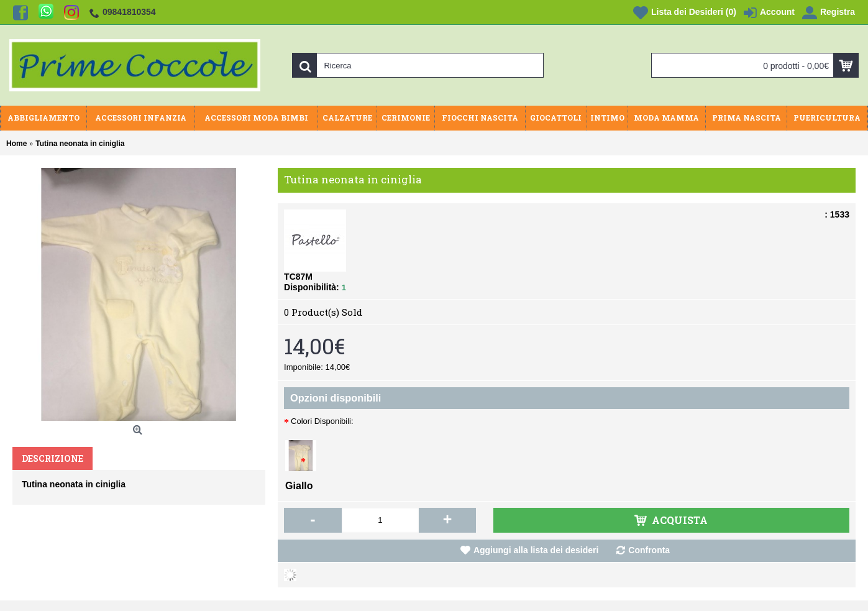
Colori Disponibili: (322, 421)
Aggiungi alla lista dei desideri (536, 550)
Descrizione (53, 458)
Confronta (649, 550)
